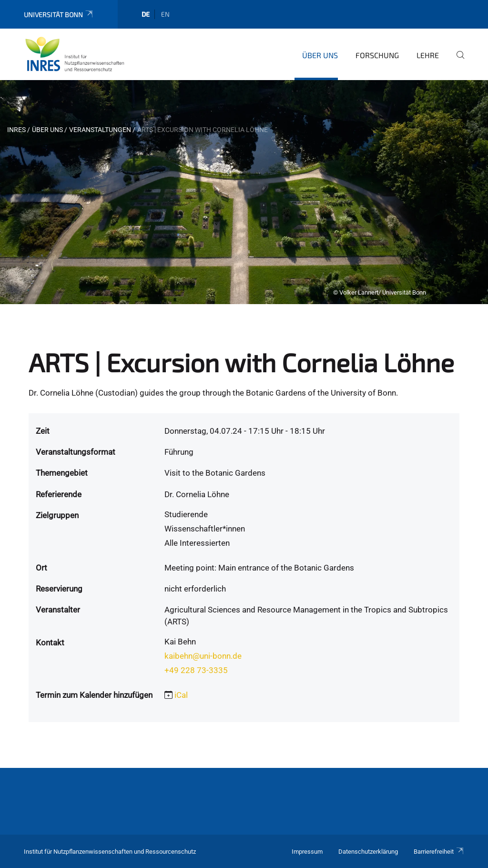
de (146, 14)
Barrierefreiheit (439, 852)
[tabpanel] (244, 192)
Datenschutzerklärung (368, 852)
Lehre (428, 55)
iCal (181, 695)
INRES (16, 130)
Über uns (320, 55)
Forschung (377, 55)
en (165, 14)
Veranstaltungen (100, 130)
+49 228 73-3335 (196, 670)
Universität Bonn (59, 15)
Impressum (307, 852)
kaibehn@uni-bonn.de (203, 656)
